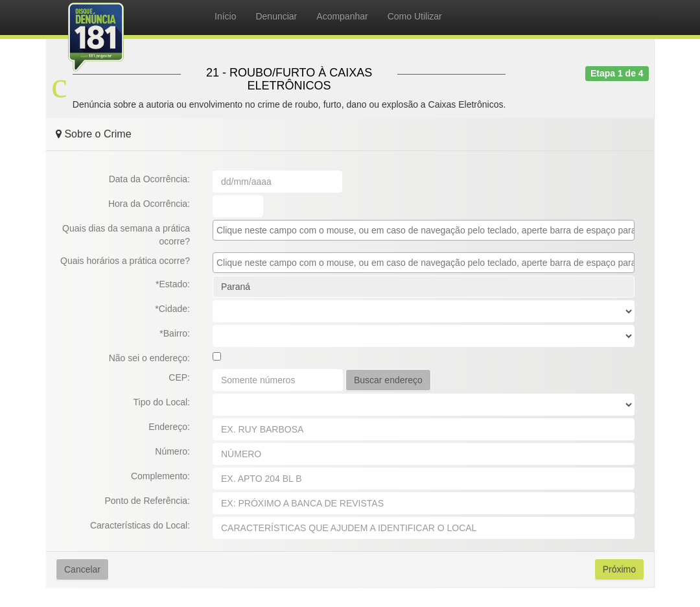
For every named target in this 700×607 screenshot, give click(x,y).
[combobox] (424, 230)
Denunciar (276, 16)
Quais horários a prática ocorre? (125, 261)
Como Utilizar (415, 16)
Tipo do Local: (162, 402)
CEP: (179, 377)
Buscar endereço (388, 380)
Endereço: (169, 427)
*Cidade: (172, 309)
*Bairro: (175, 333)
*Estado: (173, 284)
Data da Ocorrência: (149, 179)
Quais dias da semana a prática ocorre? (126, 235)
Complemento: (160, 476)
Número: (172, 451)
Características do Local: (140, 525)
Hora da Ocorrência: (149, 204)
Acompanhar (342, 16)
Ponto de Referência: (147, 501)
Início (225, 16)
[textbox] (427, 230)
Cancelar (82, 569)
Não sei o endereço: (149, 358)
